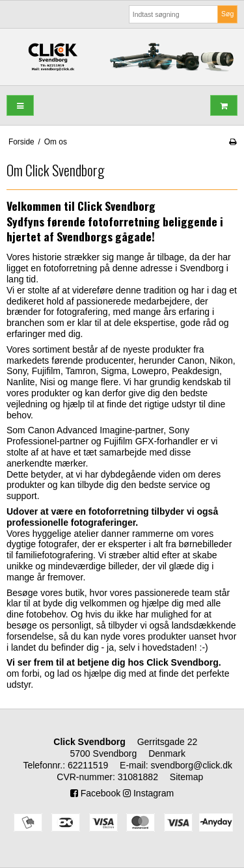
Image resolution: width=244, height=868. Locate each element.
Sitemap (186, 777)
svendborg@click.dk (192, 765)
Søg (227, 14)
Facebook (95, 793)
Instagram (148, 793)
